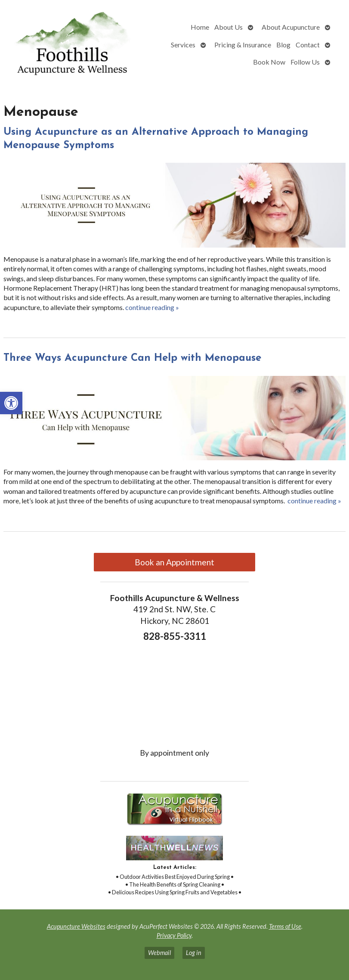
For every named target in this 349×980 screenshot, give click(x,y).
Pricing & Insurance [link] (243, 45)
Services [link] (183, 45)
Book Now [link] (269, 62)
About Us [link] (229, 27)
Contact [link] (308, 45)
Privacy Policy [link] (174, 935)
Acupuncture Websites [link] (76, 926)
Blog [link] (283, 45)
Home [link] (200, 27)
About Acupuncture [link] (291, 27)
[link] (11, 403)
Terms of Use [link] (285, 926)
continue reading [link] (152, 307)
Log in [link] (194, 953)
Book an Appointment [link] (174, 562)
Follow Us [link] (305, 62)
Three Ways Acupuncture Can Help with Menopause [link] (132, 358)
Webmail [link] (159, 953)
